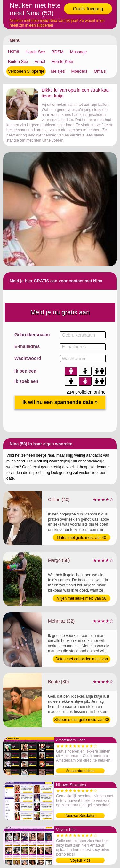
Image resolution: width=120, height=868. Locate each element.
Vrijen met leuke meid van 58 (82, 598)
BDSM (58, 52)
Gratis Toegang (88, 9)
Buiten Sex (18, 62)
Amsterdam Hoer (80, 771)
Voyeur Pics (80, 860)
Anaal (40, 62)
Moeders (80, 71)
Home (14, 51)
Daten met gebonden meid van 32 (82, 660)
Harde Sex (35, 52)
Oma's (100, 71)
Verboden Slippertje (26, 71)
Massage (79, 52)
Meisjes (58, 71)
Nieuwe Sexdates (80, 816)
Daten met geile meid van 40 (82, 538)
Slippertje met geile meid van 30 (82, 720)
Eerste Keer (63, 62)
